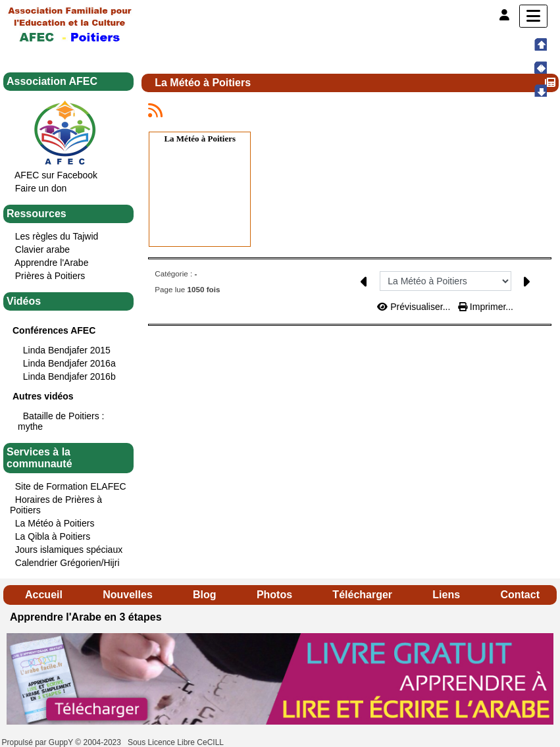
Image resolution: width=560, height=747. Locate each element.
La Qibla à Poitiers (53, 536)
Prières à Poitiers (50, 276)
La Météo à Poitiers (55, 523)
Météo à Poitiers (206, 139)
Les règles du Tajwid (57, 236)
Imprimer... (486, 307)
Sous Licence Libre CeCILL (177, 742)
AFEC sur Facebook (56, 175)
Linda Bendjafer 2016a (69, 363)
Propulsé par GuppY (39, 742)
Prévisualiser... (415, 307)
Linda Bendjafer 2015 (67, 350)
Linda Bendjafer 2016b (69, 376)
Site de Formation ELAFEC (71, 486)
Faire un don (41, 188)
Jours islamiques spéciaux (69, 550)
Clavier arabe (42, 249)
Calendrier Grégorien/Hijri (67, 563)
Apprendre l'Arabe (51, 263)
